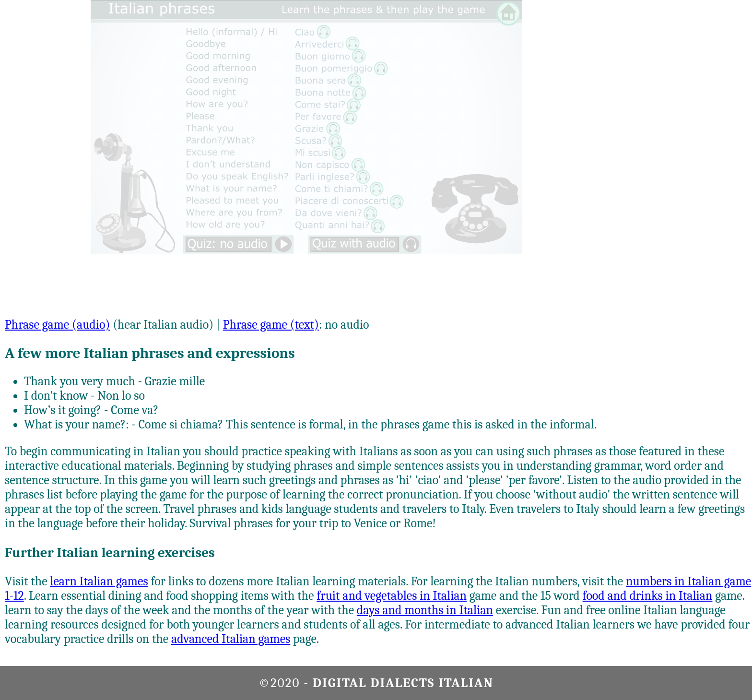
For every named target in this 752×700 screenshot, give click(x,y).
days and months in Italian (425, 610)
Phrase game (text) (271, 325)
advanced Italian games (231, 639)
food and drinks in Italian (648, 596)
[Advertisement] (710, 144)
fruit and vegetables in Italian (392, 596)
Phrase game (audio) (57, 325)
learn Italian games (99, 581)
